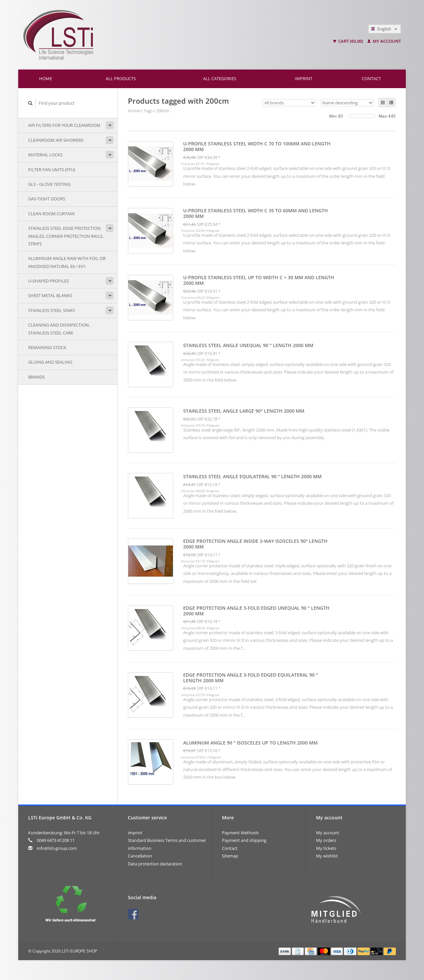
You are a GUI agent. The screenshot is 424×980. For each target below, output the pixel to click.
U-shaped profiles (49, 281)
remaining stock (47, 347)
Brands (36, 377)
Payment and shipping (244, 840)
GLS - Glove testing (49, 184)
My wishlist (327, 856)
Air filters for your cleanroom (64, 125)
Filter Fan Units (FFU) (52, 170)
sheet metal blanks (50, 295)
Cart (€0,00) (348, 41)
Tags (148, 111)
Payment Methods (240, 833)
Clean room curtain (51, 214)
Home (46, 78)
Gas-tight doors (47, 199)
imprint (304, 78)
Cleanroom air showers (56, 140)
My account (384, 41)
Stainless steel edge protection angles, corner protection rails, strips (66, 236)
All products (121, 78)
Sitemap (230, 856)
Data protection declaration (155, 864)
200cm (163, 111)
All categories (220, 78)
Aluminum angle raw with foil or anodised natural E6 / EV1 (67, 262)
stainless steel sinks (52, 310)
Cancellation (140, 856)
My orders (326, 840)
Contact (371, 78)
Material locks (45, 155)
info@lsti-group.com (57, 848)
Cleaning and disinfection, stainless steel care (59, 329)
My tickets (326, 848)
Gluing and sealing (50, 362)
